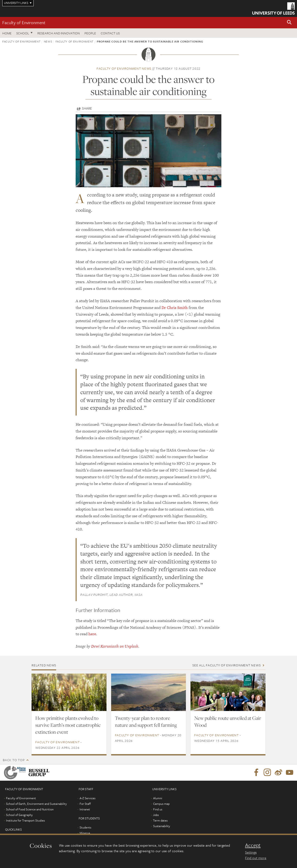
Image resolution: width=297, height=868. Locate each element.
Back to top (14, 760)
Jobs (156, 815)
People (90, 33)
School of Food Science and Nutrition (30, 809)
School (23, 33)
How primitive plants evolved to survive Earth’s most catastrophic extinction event (68, 725)
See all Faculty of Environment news (226, 665)
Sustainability (162, 826)
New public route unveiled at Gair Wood (228, 721)
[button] (289, 23)
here (92, 634)
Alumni (158, 798)
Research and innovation (59, 33)
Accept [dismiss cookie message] (253, 845)
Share (87, 108)
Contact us (110, 33)
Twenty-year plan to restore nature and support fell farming (146, 721)
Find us (158, 809)
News (48, 41)
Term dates (160, 820)
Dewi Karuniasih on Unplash (115, 646)
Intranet (85, 809)
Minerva (85, 833)
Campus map (161, 804)
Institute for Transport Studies (25, 820)
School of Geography (19, 815)
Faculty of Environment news (124, 68)
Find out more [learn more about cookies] (256, 858)
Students (85, 827)
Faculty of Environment (24, 22)
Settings (251, 852)
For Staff (85, 804)
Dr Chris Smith (175, 308)
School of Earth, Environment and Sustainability (36, 804)
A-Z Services (87, 798)
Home (7, 33)
